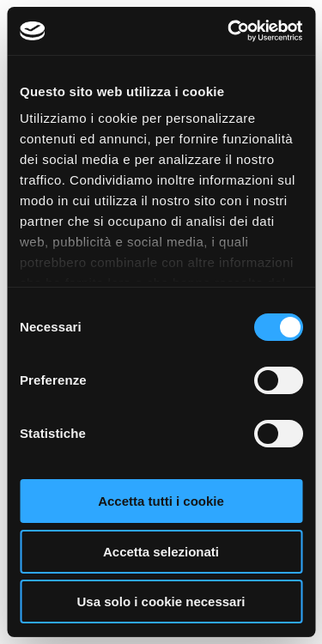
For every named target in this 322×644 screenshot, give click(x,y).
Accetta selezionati (161, 552)
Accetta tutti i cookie (161, 501)
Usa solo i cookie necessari (161, 601)
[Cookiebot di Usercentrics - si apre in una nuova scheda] (229, 31)
